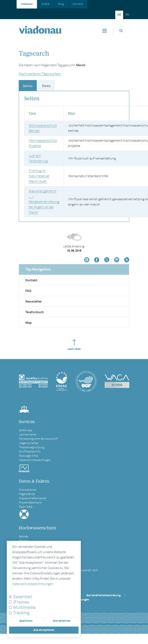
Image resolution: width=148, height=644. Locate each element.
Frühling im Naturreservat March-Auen (39, 176)
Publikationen (28, 490)
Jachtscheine (28, 435)
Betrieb (24, 537)
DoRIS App (26, 431)
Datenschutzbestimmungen (33, 584)
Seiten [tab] (28, 86)
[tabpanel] (74, 154)
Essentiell (23, 597)
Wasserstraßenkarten (33, 498)
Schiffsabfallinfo (30, 452)
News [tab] (46, 86)
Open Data (26, 507)
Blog (61, 4)
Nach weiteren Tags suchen (40, 74)
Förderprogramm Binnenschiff (38, 439)
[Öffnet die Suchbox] (121, 31)
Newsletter (34, 302)
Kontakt (31, 280)
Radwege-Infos (29, 456)
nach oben (74, 345)
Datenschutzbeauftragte (35, 460)
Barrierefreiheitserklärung (104, 595)
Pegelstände (27, 494)
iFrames (21, 602)
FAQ (28, 291)
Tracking (21, 613)
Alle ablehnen (62, 621)
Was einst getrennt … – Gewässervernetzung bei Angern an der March (44, 202)
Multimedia (24, 607)
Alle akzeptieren (44, 630)
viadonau (27, 4)
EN (127, 15)
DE (119, 15)
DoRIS (45, 4)
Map (28, 323)
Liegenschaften (29, 443)
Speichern (26, 621)
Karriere (78, 4)
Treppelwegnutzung (32, 447)
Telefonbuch (35, 312)
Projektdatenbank (30, 503)
